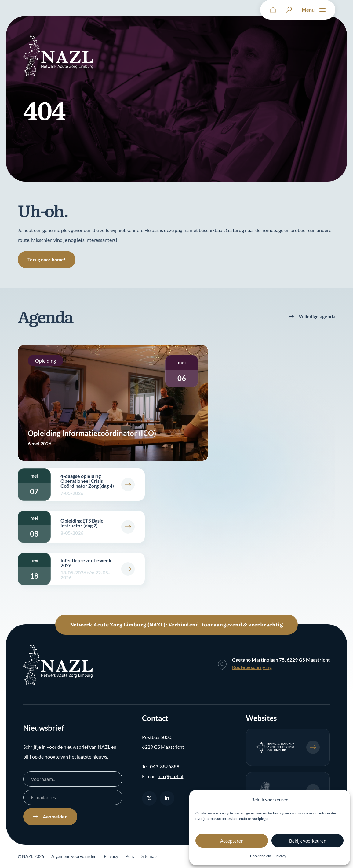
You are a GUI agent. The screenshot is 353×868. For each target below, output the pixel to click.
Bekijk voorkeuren (308, 841)
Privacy (280, 856)
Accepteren (232, 841)
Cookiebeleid (261, 856)
